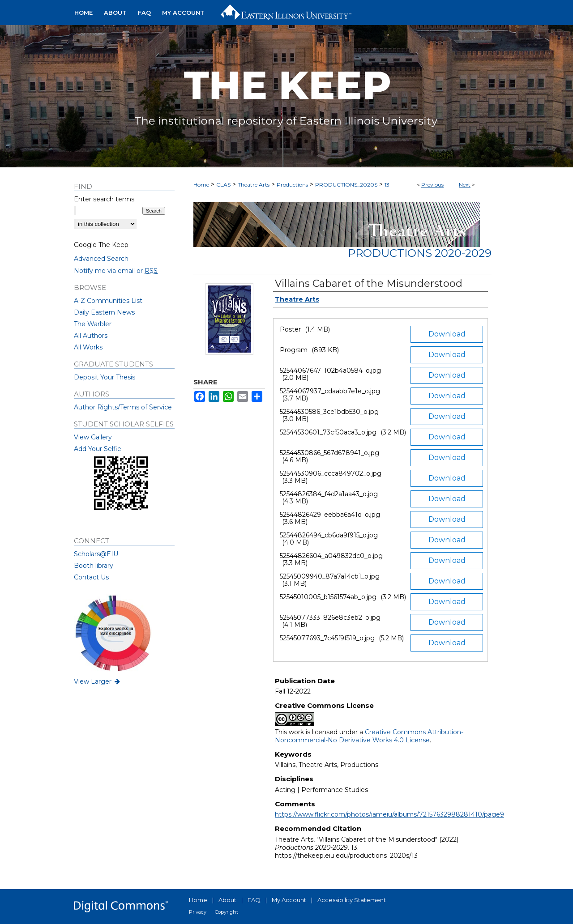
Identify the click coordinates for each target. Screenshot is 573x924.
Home (201, 185)
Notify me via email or (116, 271)
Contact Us (91, 577)
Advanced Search (101, 259)
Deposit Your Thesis (105, 377)
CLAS (223, 185)
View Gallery (93, 437)
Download (447, 334)
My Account (289, 900)
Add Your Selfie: (98, 449)
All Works (88, 347)
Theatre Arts (254, 185)
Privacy (198, 912)
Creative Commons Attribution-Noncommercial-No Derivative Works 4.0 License (369, 736)
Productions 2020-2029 (420, 253)
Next (465, 185)
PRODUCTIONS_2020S (346, 185)
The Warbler (93, 324)
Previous (432, 185)
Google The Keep (101, 245)
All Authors (91, 336)
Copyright (227, 912)
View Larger (98, 681)
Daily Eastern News (104, 312)
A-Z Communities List (108, 301)
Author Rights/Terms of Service (123, 407)
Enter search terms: (105, 199)
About (227, 900)
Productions (292, 185)
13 (387, 185)
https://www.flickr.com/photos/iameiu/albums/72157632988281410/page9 (389, 814)
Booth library (94, 566)
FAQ (254, 900)
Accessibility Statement (352, 900)
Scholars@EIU (96, 554)
